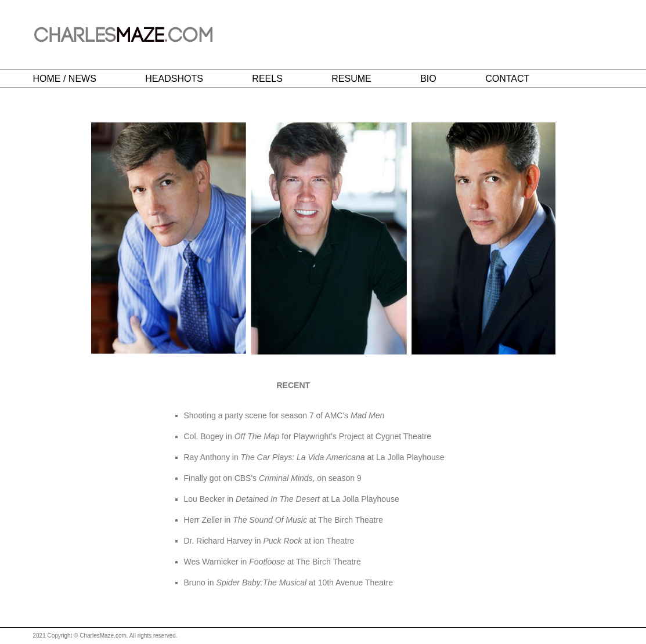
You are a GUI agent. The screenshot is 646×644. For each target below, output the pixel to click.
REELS (267, 79)
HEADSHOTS (174, 79)
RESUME (351, 79)
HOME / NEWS (65, 79)
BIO (428, 79)
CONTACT (507, 79)
